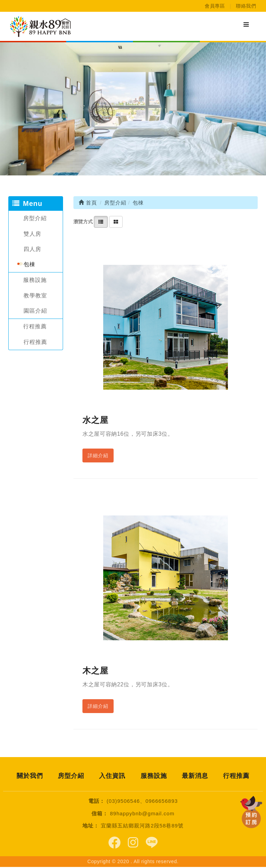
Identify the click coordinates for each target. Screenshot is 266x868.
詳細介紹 (98, 455)
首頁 (88, 203)
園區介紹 (35, 311)
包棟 (29, 264)
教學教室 (35, 296)
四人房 (32, 249)
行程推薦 (35, 326)
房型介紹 (35, 218)
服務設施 (35, 280)
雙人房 (32, 234)
